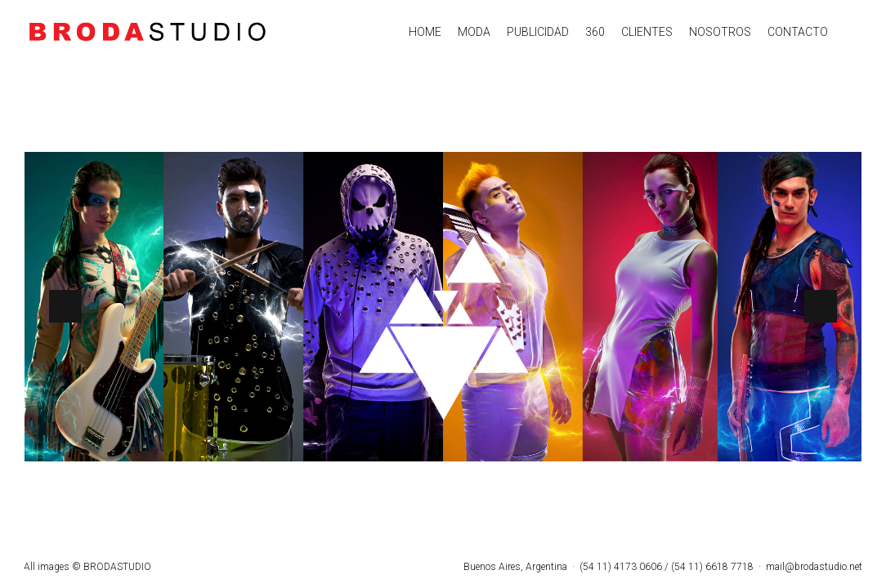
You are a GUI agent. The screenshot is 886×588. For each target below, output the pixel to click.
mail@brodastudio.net (814, 567)
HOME (425, 32)
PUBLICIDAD (538, 32)
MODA (474, 32)
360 (595, 32)
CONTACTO (798, 32)
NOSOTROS (720, 32)
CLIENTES (647, 32)
